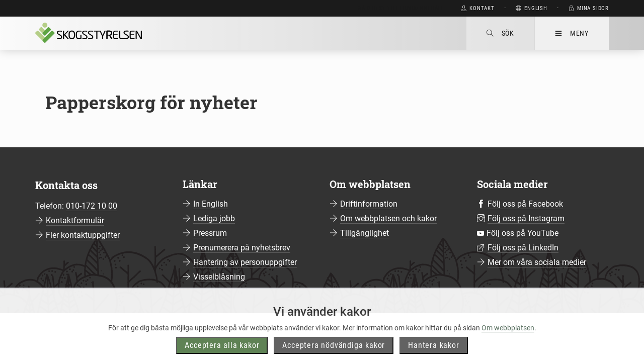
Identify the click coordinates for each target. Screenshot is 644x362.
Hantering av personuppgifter (245, 262)
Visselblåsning (219, 277)
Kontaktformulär (75, 220)
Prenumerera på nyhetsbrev (242, 248)
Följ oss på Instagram (526, 218)
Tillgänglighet (365, 233)
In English (211, 204)
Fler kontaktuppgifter (83, 235)
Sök (500, 33)
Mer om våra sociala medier (537, 262)
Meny (572, 33)
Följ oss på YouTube (522, 233)
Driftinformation (369, 204)
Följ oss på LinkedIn (523, 248)
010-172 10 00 (92, 206)
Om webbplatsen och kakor (388, 218)
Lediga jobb (214, 218)
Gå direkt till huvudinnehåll (401, 8)
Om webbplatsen (508, 336)
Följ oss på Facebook (525, 204)
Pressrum (210, 233)
